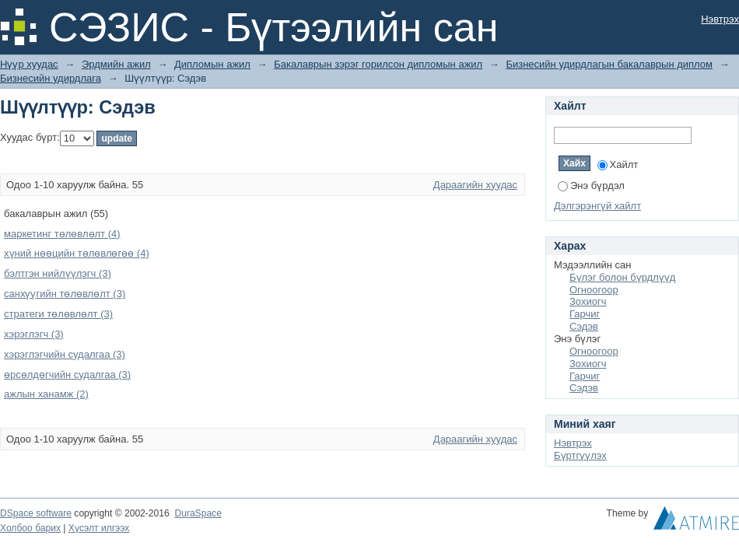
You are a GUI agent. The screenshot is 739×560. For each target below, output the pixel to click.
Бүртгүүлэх (580, 455)
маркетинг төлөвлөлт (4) (62, 234)
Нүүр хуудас (29, 64)
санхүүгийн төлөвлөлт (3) (65, 294)
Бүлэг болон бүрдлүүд (622, 277)
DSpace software (36, 513)
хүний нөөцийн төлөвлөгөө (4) (77, 253)
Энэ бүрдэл (591, 185)
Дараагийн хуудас (475, 185)
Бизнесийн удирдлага (51, 78)
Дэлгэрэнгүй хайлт (597, 206)
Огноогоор (594, 290)
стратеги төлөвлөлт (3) (58, 314)
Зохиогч (588, 301)
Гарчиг (585, 314)
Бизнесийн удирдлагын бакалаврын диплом (609, 64)
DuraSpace (198, 513)
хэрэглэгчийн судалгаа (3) (65, 354)
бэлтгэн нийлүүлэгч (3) (58, 273)
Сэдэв (584, 326)
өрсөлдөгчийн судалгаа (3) (67, 374)
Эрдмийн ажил (116, 64)
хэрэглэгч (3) (34, 334)
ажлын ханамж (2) (46, 394)
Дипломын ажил (212, 64)
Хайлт (618, 164)
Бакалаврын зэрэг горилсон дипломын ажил (378, 64)
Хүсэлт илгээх (99, 528)
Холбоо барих (30, 528)
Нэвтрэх (720, 19)
